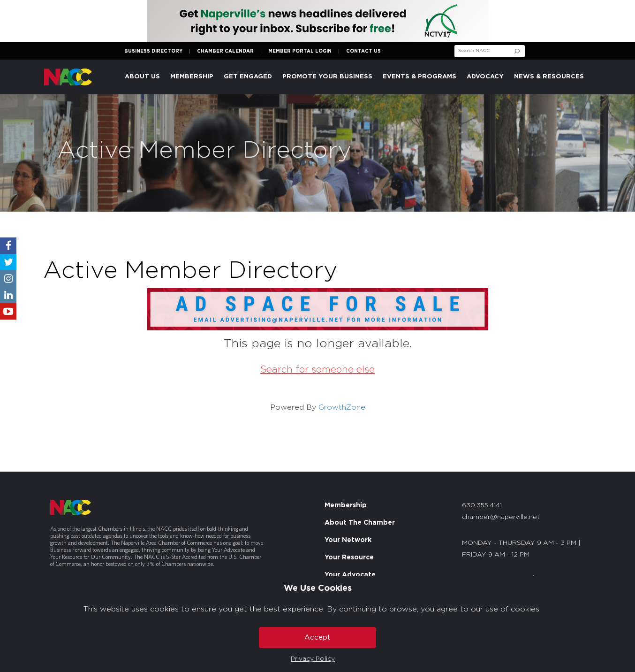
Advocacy (485, 77)
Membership (192, 77)
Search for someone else (317, 370)
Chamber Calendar (225, 51)
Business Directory (153, 51)
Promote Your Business (327, 77)
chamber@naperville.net (501, 517)
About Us (142, 77)
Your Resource (349, 557)
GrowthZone (342, 407)
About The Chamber (360, 523)
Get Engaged (248, 77)
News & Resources (549, 77)
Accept (317, 638)
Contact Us (363, 51)
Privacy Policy (313, 659)
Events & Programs (420, 77)
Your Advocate (350, 575)
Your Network (348, 540)
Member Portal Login (300, 51)
